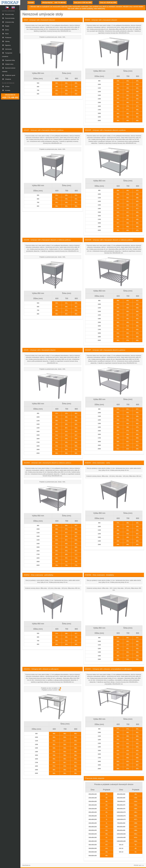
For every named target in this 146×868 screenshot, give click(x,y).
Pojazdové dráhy (8, 60)
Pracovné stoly (8, 14)
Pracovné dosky (8, 18)
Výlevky (6, 41)
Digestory (6, 45)
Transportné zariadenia (7, 55)
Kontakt (31, 3)
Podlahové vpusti (9, 75)
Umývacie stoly (8, 22)
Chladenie (7, 79)
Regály (6, 26)
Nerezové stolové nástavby (9, 70)
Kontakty (6, 90)
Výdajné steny (8, 64)
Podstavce (7, 38)
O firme (6, 87)
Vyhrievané (7, 49)
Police (5, 34)
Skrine (5, 30)
